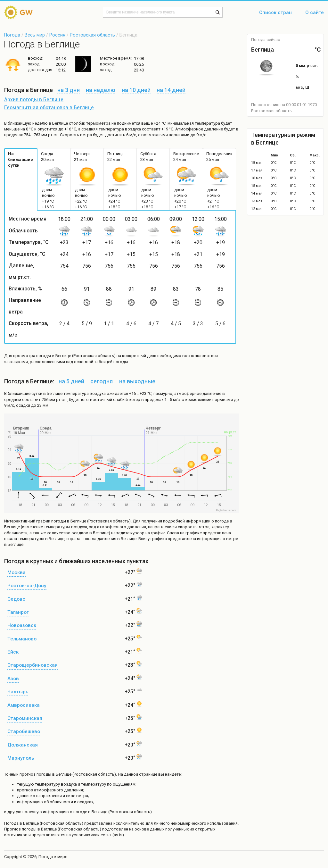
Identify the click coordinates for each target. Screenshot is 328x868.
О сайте (315, 13)
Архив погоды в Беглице (34, 100)
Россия (57, 35)
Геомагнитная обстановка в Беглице (49, 108)
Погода (12, 35)
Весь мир (35, 35)
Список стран (275, 13)
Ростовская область (92, 35)
